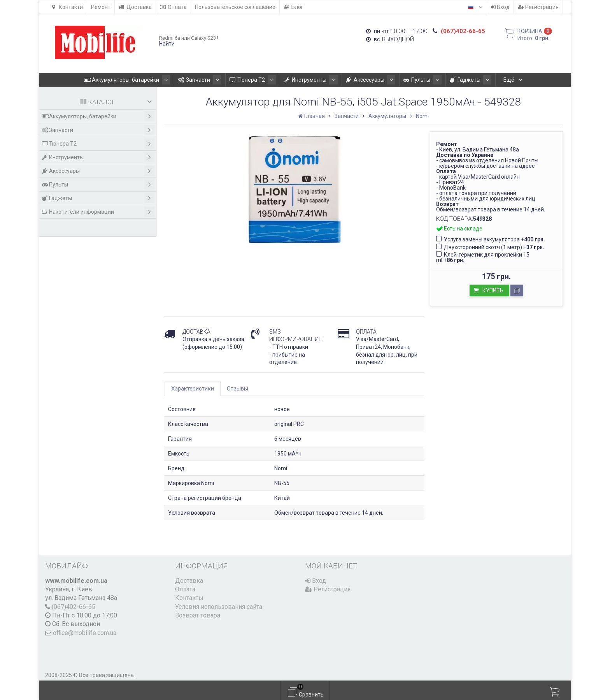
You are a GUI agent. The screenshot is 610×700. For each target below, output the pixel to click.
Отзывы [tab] (238, 389)
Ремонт (101, 7)
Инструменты (284, 80)
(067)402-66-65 (74, 607)
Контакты (189, 598)
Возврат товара (198, 615)
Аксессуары (340, 80)
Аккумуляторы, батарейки (113, 80)
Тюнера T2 (230, 80)
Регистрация (538, 7)
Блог (294, 7)
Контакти (67, 7)
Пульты (388, 80)
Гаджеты (432, 80)
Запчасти (181, 80)
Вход (500, 7)
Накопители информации (499, 80)
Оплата (173, 7)
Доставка (135, 7)
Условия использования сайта (219, 607)
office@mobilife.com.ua (85, 633)
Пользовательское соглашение (235, 7)
